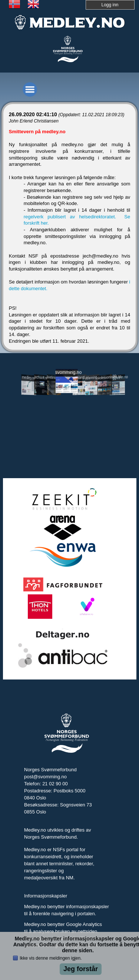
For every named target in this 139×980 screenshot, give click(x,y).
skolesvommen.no (105, 377)
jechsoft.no (42, 378)
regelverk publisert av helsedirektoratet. (72, 217)
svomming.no (67, 372)
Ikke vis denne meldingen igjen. (51, 958)
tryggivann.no (118, 378)
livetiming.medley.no (54, 378)
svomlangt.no (80, 378)
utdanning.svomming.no (92, 377)
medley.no (29, 378)
